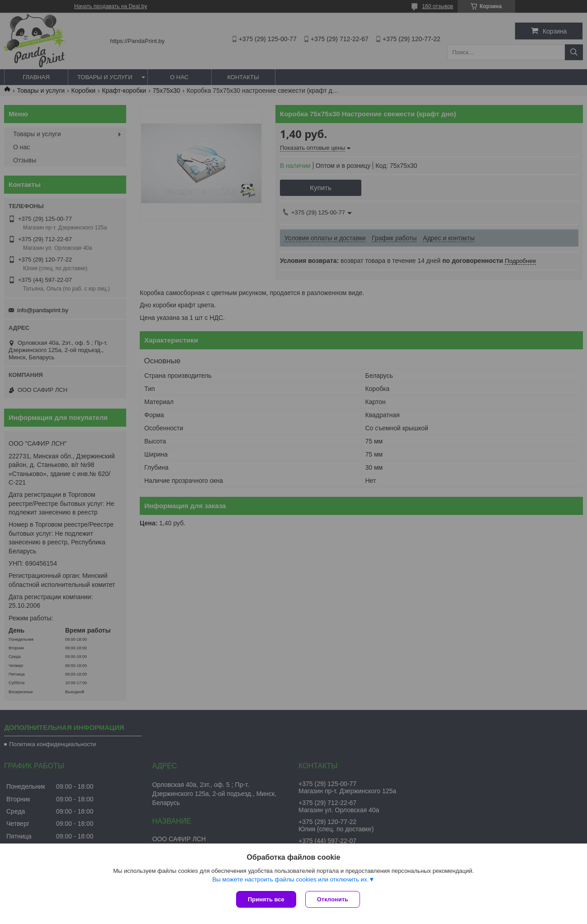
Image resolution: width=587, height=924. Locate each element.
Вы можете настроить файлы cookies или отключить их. (290, 879)
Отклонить (333, 899)
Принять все (266, 899)
